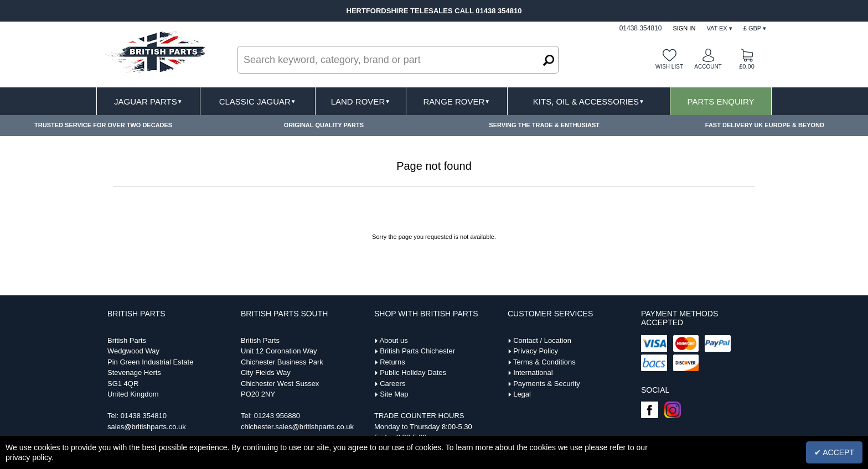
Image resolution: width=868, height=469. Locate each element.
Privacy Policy (536, 351)
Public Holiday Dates (413, 372)
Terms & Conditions (544, 362)
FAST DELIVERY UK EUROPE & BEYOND (765, 125)
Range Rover (456, 101)
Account (708, 67)
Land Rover (361, 101)
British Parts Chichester (417, 351)
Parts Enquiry (721, 101)
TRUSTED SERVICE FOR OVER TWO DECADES (103, 125)
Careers (392, 384)
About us (393, 340)
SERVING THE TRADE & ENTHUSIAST (544, 125)
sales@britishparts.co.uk (147, 427)
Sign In (684, 28)
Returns (392, 362)
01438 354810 (144, 416)
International (533, 372)
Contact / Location (542, 340)
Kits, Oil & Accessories (589, 101)
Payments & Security (547, 384)
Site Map (394, 394)
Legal (522, 394)
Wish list (669, 67)
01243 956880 (277, 416)
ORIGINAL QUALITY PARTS (324, 125)
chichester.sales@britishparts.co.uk (297, 427)
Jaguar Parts (148, 101)
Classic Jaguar (258, 101)
